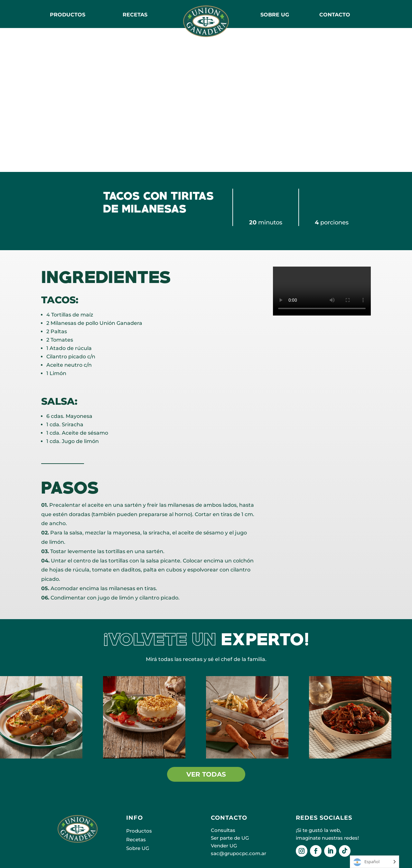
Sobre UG (138, 848)
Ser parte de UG (230, 838)
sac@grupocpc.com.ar (239, 853)
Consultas (223, 830)
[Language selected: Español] (375, 862)
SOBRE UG (275, 15)
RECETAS (135, 15)
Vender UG (224, 846)
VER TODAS (206, 774)
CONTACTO (335, 15)
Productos (68, 15)
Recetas (136, 840)
